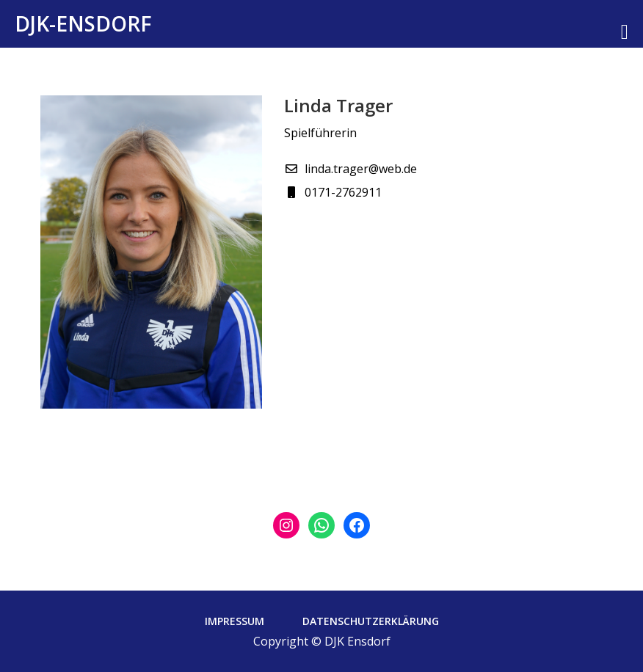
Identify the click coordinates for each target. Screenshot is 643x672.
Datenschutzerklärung (371, 621)
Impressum (235, 621)
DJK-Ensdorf (83, 23)
